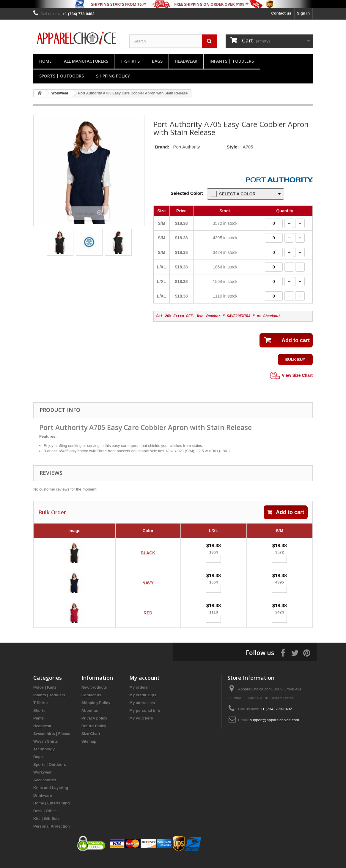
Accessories (45, 789)
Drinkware (43, 805)
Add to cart (286, 512)
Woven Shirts (46, 751)
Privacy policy (94, 727)
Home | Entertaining (52, 812)
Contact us (281, 13)
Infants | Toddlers (232, 61)
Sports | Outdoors (62, 76)
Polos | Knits (45, 697)
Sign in (303, 13)
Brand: (162, 147)
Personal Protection (52, 835)
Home (45, 61)
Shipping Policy (113, 76)
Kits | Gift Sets (47, 828)
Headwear (186, 61)
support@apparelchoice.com (274, 729)
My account (144, 687)
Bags (157, 61)
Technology (44, 758)
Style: (233, 147)
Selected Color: (187, 193)
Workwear (43, 781)
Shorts (39, 720)
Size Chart (91, 743)
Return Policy (94, 735)
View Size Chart (291, 376)
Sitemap (89, 751)
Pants (38, 727)
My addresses (142, 712)
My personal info (145, 720)
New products (94, 697)
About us (90, 720)
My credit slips (143, 704)
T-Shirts (130, 61)
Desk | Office (45, 820)
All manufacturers (86, 61)
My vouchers (141, 727)
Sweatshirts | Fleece (52, 743)
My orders (139, 697)
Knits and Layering (51, 797)
